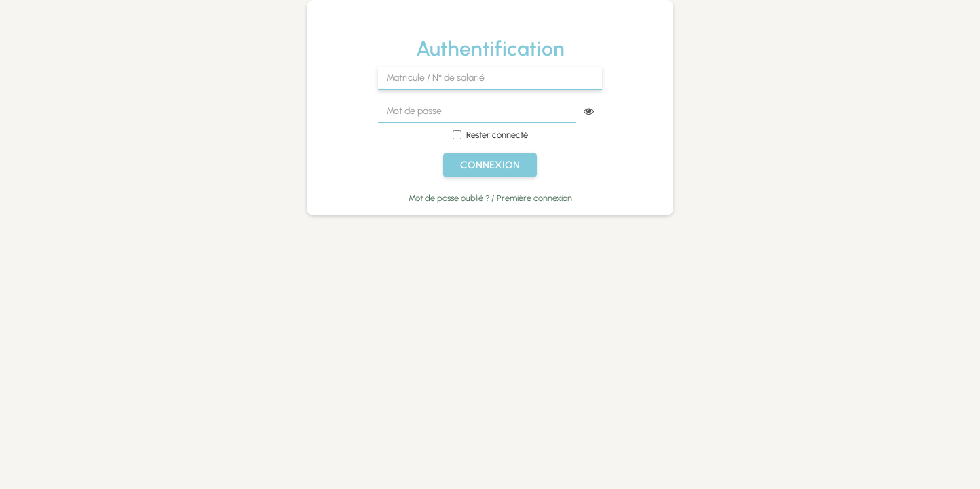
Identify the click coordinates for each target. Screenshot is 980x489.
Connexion (490, 165)
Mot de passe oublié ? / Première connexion (490, 198)
